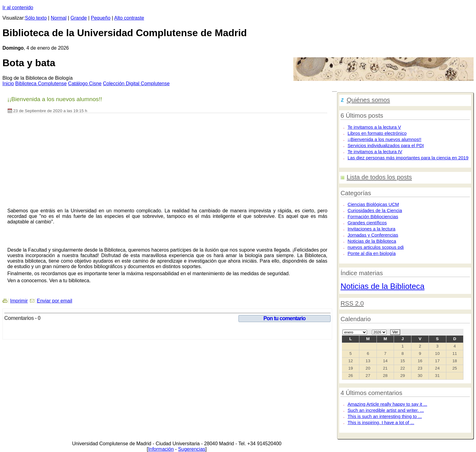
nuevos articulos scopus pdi (376, 247)
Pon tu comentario (285, 318)
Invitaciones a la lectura (371, 229)
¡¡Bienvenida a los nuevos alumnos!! (384, 139)
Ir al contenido (18, 8)
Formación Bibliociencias (373, 217)
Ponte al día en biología (371, 253)
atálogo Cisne (85, 84)
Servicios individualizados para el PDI (386, 145)
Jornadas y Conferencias (373, 235)
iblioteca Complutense (41, 84)
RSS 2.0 (352, 303)
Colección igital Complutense (136, 84)
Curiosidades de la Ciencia (375, 210)
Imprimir (19, 301)
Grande (79, 18)
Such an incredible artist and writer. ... (386, 410)
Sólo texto (36, 18)
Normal (59, 18)
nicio (8, 84)
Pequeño (101, 18)
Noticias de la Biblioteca (372, 241)
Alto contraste (129, 18)
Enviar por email (54, 301)
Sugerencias (192, 449)
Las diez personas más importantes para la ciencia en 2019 (408, 158)
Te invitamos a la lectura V (374, 127)
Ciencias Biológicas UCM (373, 204)
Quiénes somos (368, 100)
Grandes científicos (367, 223)
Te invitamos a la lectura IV (375, 152)
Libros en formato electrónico (377, 133)
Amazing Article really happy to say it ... (387, 404)
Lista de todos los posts (379, 177)
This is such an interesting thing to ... (385, 416)
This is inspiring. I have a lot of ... (381, 422)
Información (161, 449)
